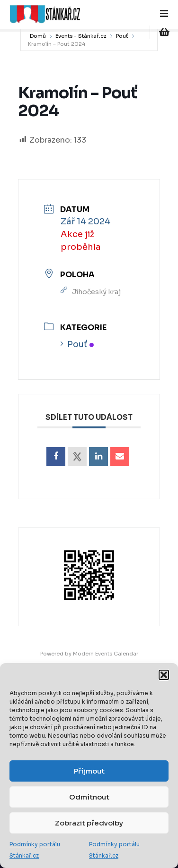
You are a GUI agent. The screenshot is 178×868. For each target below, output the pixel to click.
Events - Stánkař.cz (81, 36)
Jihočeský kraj (96, 292)
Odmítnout (89, 797)
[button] (164, 675)
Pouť (122, 36)
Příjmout (89, 771)
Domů (38, 36)
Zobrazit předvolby (89, 823)
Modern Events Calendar (106, 654)
